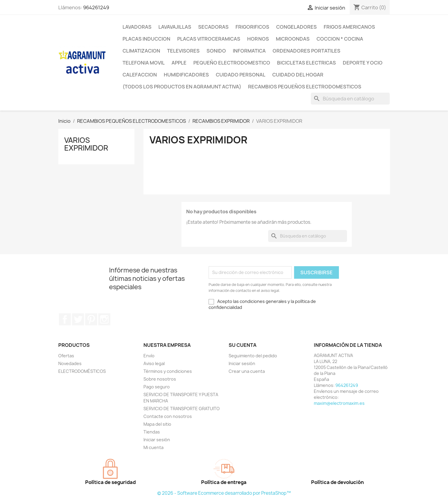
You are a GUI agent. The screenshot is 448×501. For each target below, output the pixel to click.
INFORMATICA (249, 51)
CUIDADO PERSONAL (241, 75)
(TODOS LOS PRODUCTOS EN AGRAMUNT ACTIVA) (182, 87)
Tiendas (152, 432)
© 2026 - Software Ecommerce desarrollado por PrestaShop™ (224, 493)
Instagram (104, 319)
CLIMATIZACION (141, 51)
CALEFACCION (140, 75)
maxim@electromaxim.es (339, 403)
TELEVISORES (183, 51)
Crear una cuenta (247, 371)
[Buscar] (350, 99)
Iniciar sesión (157, 440)
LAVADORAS (137, 27)
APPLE (179, 63)
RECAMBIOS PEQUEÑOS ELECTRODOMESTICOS (305, 87)
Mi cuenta (153, 447)
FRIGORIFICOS (252, 27)
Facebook (65, 319)
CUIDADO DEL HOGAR (298, 75)
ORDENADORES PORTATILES (306, 51)
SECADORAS (213, 27)
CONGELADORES (296, 27)
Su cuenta (243, 345)
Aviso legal (154, 363)
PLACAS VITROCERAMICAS (209, 39)
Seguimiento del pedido (253, 356)
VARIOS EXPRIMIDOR (86, 144)
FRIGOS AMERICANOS (349, 27)
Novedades (70, 363)
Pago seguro (157, 387)
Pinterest (91, 319)
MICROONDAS (293, 39)
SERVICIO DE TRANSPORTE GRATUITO (182, 409)
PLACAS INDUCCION (146, 39)
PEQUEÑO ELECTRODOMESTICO (232, 63)
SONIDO (216, 51)
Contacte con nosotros (168, 416)
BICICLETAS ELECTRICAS (306, 63)
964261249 (96, 7)
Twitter (78, 319)
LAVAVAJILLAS (175, 27)
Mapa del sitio (157, 424)
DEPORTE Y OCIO (363, 63)
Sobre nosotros (160, 379)
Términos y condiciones (168, 371)
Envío (149, 356)
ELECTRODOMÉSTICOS (82, 371)
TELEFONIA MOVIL (144, 63)
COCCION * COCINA (340, 39)
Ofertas (66, 356)
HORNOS (258, 39)
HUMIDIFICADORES (186, 75)
